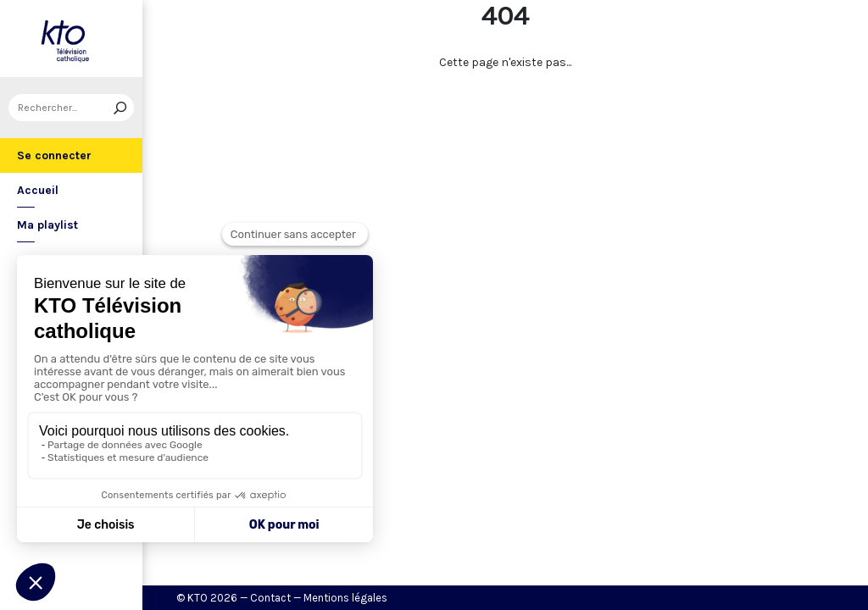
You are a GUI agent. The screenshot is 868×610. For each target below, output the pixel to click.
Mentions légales (345, 598)
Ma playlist (47, 225)
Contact (270, 598)
